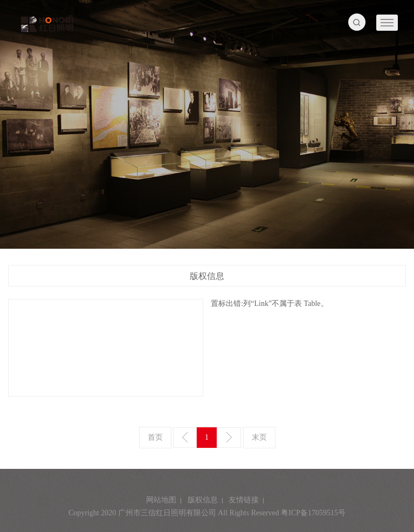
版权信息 (203, 500)
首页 (155, 437)
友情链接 (244, 500)
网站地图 (161, 500)
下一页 (229, 438)
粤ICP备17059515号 (313, 513)
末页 (259, 437)
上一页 (185, 438)
